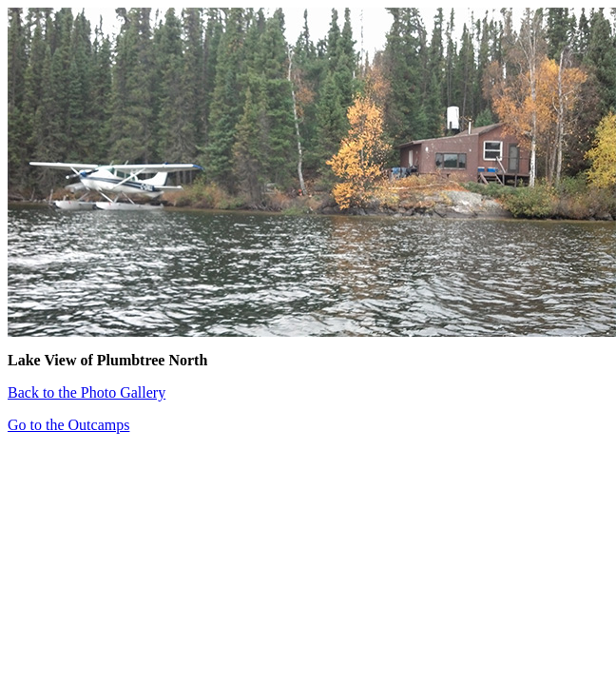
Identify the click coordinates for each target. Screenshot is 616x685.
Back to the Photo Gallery (87, 392)
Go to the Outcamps (68, 425)
